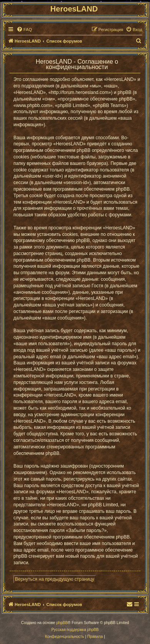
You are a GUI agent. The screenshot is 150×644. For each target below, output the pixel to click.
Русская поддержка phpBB (75, 630)
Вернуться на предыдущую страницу (55, 579)
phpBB (62, 623)
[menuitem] (24, 30)
